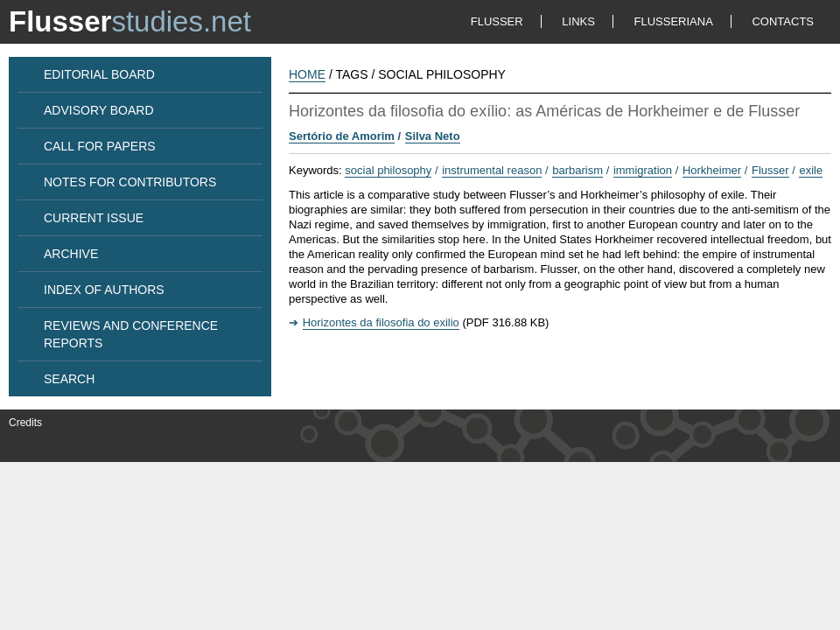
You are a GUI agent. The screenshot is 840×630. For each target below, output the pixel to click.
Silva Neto (433, 136)
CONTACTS (783, 21)
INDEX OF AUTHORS (104, 290)
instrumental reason (492, 170)
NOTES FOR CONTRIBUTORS (130, 182)
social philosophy (388, 170)
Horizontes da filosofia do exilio (381, 322)
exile (811, 170)
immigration (643, 170)
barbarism (577, 170)
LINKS (578, 21)
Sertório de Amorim (342, 136)
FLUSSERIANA (674, 21)
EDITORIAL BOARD (99, 74)
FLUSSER (497, 21)
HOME (307, 74)
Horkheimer (712, 170)
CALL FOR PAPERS (100, 146)
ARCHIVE (71, 254)
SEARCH (69, 379)
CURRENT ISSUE (94, 218)
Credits (25, 423)
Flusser (770, 170)
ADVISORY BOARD (99, 110)
